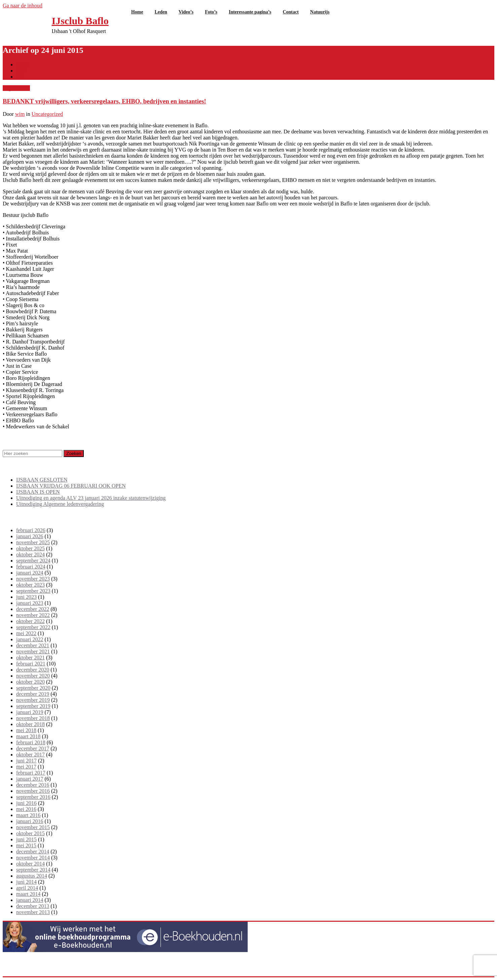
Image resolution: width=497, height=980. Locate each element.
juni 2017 (26, 761)
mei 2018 (26, 730)
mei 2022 (26, 633)
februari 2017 (31, 773)
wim (20, 114)
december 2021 (33, 645)
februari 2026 (31, 530)
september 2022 (33, 627)
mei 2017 (26, 767)
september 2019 (33, 706)
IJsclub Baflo (80, 21)
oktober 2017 (30, 755)
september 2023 (33, 591)
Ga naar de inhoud (23, 6)
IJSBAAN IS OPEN (38, 492)
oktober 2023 (30, 585)
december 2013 (33, 906)
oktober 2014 (30, 864)
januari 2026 (30, 536)
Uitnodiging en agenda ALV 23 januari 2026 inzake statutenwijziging (91, 498)
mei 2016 (26, 809)
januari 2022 (30, 639)
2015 (22, 71)
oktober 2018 (30, 724)
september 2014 (33, 870)
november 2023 (33, 579)
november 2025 (33, 542)
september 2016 (33, 797)
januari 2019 (30, 712)
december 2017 (33, 748)
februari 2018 (31, 742)
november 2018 (33, 718)
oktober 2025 (30, 548)
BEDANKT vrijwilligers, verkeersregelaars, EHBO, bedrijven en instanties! (104, 101)
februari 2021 (31, 664)
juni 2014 (26, 882)
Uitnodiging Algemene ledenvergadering (60, 504)
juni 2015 (26, 839)
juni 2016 (26, 803)
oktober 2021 (30, 658)
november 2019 (33, 700)
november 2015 (33, 827)
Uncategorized (47, 114)
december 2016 (33, 785)
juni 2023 (26, 597)
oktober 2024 (30, 554)
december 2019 (33, 694)
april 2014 (27, 888)
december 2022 (33, 609)
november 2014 (33, 858)
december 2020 (33, 670)
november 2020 (33, 676)
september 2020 (33, 688)
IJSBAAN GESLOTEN (42, 480)
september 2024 (33, 561)
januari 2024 (30, 573)
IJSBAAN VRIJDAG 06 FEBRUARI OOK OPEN (71, 486)
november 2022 (33, 615)
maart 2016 (28, 815)
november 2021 (33, 651)
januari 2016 (30, 821)
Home (23, 64)
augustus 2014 (32, 876)
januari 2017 (30, 779)
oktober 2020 (30, 682)
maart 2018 (28, 736)
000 (20, 77)
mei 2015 (26, 845)
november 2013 (33, 912)
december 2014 (33, 852)
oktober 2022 (30, 621)
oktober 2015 (30, 833)
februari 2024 (31, 567)
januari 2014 (30, 900)
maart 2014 (28, 894)
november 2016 (33, 791)
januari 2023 (30, 603)
